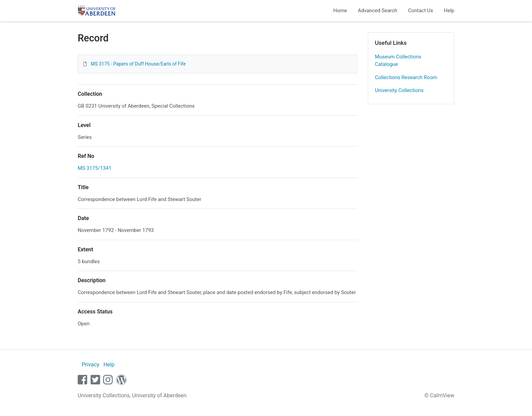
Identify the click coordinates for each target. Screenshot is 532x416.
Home (340, 11)
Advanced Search (378, 11)
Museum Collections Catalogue (398, 61)
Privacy (91, 365)
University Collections (399, 90)
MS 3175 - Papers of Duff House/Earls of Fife (138, 64)
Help (449, 11)
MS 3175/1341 (94, 168)
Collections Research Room (406, 77)
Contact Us (421, 11)
